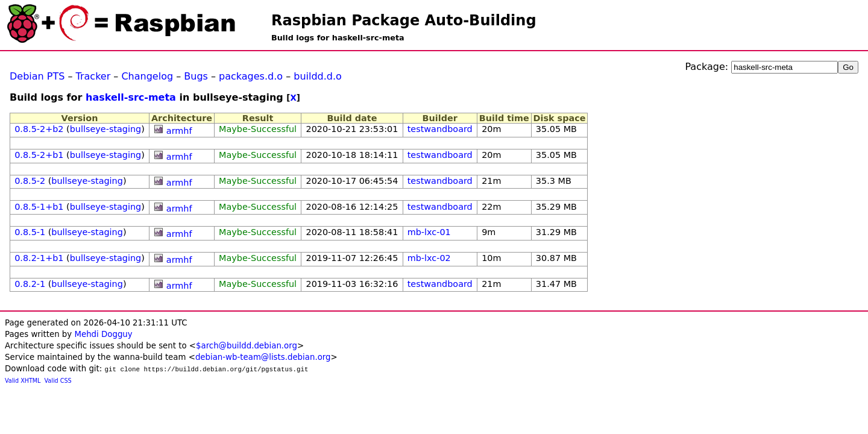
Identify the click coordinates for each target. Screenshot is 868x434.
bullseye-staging (106, 129)
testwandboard (440, 129)
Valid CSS (58, 381)
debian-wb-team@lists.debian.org (263, 357)
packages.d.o (251, 76)
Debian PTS (37, 76)
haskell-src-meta (131, 97)
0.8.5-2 (30, 181)
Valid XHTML (23, 381)
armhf (179, 131)
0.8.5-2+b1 (39, 155)
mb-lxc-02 (429, 258)
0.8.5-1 (30, 232)
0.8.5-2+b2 (39, 129)
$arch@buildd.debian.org (247, 346)
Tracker (93, 76)
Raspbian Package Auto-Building (404, 20)
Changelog (147, 76)
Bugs (196, 76)
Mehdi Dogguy (103, 334)
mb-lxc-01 (429, 232)
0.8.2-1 (30, 284)
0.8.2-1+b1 (39, 258)
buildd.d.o (318, 76)
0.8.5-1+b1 (39, 207)
